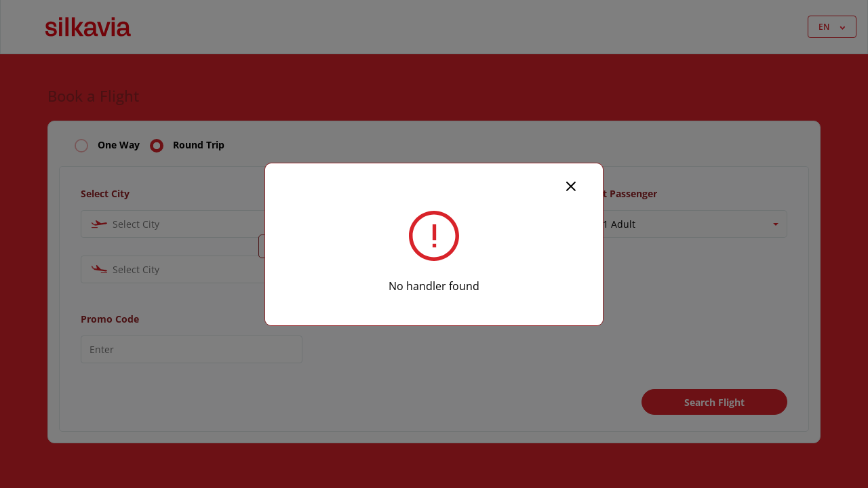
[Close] (571, 185)
